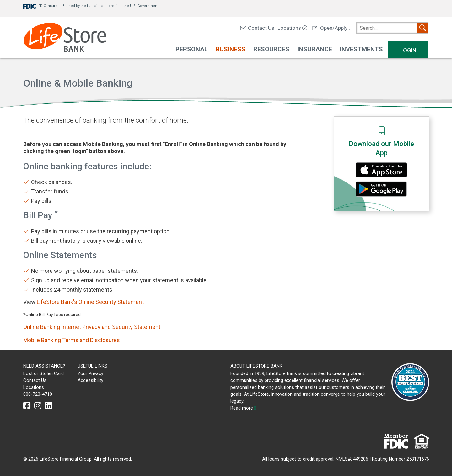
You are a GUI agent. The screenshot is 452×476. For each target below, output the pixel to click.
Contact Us (257, 28)
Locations (292, 28)
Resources (271, 49)
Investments (361, 49)
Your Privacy (90, 373)
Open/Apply (331, 28)
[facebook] (27, 406)
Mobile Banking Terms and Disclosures (72, 340)
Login (408, 50)
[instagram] (38, 406)
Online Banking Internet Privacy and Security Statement (92, 327)
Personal (192, 49)
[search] (392, 28)
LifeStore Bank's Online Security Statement (90, 302)
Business (231, 49)
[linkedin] (49, 406)
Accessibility (90, 380)
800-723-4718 (38, 394)
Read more (243, 408)
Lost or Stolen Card (43, 373)
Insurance (315, 49)
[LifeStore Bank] (65, 38)
